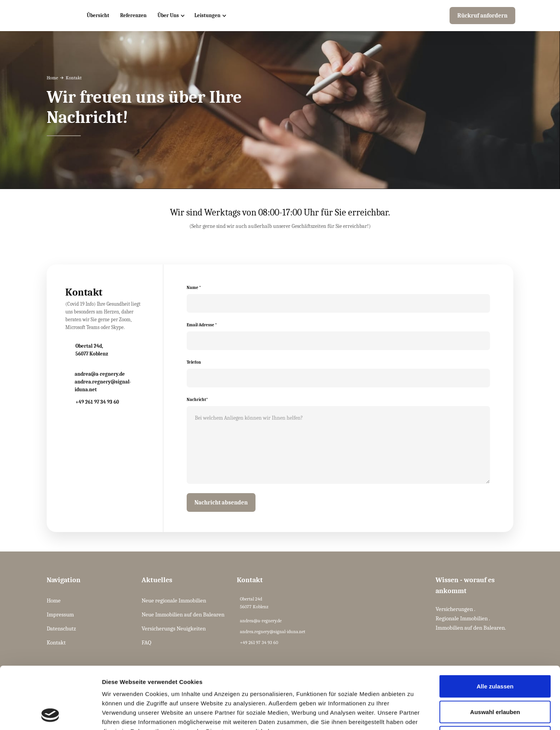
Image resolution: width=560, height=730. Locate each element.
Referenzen (133, 15)
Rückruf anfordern (482, 16)
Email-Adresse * (202, 325)
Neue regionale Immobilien (174, 600)
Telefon (194, 362)
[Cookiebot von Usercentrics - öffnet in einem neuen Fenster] (50, 715)
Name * (194, 288)
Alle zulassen (495, 628)
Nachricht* (197, 400)
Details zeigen (414, 715)
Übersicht (98, 15)
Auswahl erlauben (495, 654)
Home (52, 78)
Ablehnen (495, 679)
